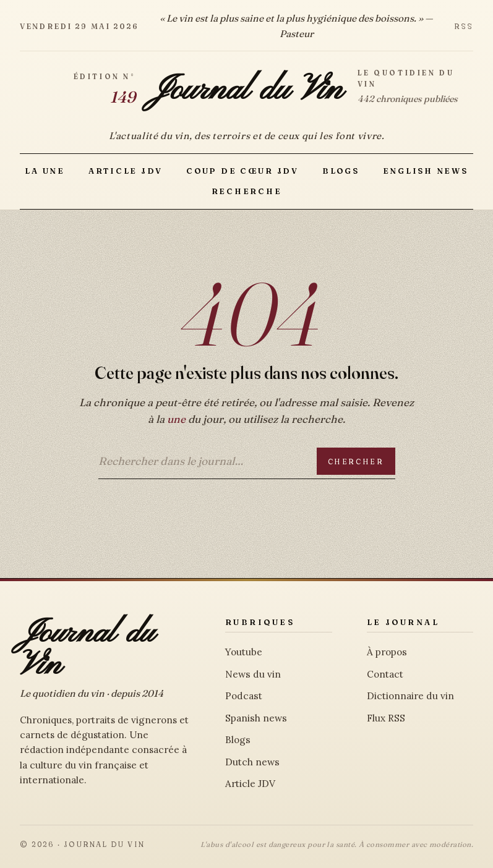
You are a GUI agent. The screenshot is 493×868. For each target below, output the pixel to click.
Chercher (356, 462)
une (176, 419)
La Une (45, 171)
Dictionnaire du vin (410, 696)
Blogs (341, 171)
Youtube (244, 652)
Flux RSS (386, 718)
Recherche (247, 191)
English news (426, 171)
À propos (387, 652)
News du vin (253, 674)
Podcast (244, 696)
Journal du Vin (246, 91)
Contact (385, 674)
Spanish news (256, 718)
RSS (464, 26)
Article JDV (126, 171)
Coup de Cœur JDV (242, 171)
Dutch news (252, 762)
